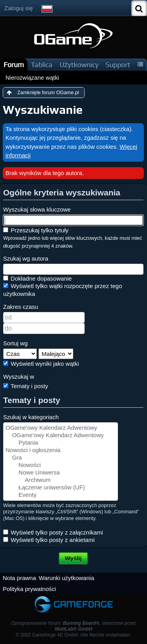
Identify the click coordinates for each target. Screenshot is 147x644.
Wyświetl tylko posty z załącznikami (53, 532)
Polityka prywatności (29, 589)
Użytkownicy (79, 65)
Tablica (42, 65)
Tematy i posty (26, 386)
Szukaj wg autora (26, 258)
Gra (61, 458)
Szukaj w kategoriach (31, 417)
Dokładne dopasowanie (37, 278)
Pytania (61, 443)
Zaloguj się (19, 8)
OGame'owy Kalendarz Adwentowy (61, 428)
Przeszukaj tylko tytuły (36, 230)
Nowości (61, 465)
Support (118, 65)
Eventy (61, 495)
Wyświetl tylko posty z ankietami (49, 540)
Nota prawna (19, 578)
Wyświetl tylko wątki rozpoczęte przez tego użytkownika (63, 290)
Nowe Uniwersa (61, 473)
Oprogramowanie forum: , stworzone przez (74, 626)
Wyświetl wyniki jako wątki (41, 364)
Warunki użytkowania (66, 578)
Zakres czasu (21, 307)
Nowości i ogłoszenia (61, 450)
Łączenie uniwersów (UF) (61, 488)
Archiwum (61, 480)
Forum (14, 65)
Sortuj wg (15, 343)
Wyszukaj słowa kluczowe (37, 209)
